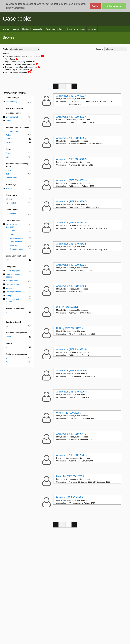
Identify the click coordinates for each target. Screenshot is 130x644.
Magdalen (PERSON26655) (70, 476)
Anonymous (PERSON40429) (72, 286)
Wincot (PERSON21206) (69, 413)
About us (92, 29)
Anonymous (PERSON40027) (72, 96)
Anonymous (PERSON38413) (72, 223)
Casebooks (17, 19)
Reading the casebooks (32, 29)
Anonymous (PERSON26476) (72, 434)
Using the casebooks (76, 29)
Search (16, 29)
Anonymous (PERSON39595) (72, 138)
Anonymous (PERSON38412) (72, 244)
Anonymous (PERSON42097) (72, 392)
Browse (6, 29)
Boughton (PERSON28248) (70, 497)
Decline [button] (95, 6)
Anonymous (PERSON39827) (72, 117)
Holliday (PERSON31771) (70, 328)
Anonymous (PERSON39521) (72, 265)
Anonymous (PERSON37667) (72, 201)
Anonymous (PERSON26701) (72, 455)
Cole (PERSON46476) (68, 307)
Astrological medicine (55, 29)
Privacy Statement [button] (15, 8)
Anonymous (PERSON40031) (72, 180)
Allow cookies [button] (114, 6)
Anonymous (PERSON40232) (72, 159)
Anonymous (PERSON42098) (72, 371)
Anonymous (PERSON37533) (72, 349)
